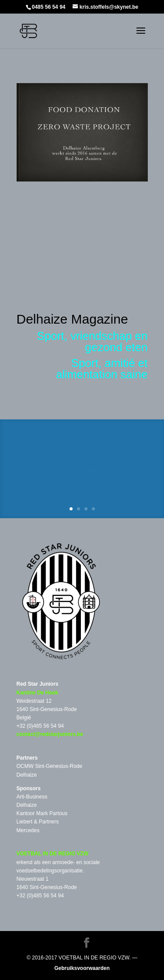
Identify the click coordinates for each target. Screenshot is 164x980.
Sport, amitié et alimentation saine (102, 369)
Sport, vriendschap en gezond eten (92, 342)
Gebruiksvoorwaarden (82, 968)
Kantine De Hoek (37, 693)
